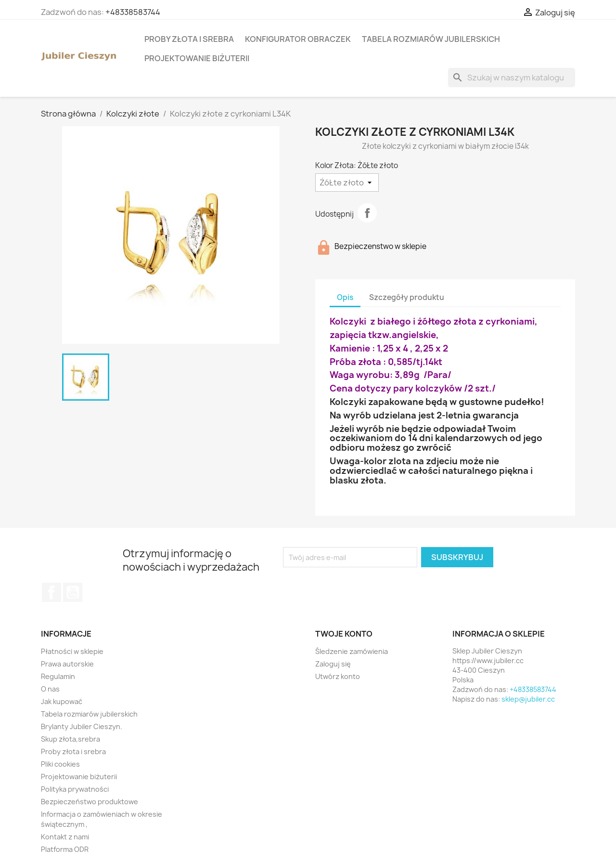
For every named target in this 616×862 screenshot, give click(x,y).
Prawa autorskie (67, 664)
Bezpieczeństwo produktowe (90, 802)
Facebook (51, 592)
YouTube (73, 592)
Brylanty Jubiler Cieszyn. (82, 726)
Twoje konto (344, 634)
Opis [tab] (345, 297)
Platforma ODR (65, 849)
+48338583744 (133, 12)
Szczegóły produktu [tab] (407, 297)
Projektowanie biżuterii (197, 58)
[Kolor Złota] (347, 183)
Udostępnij (367, 213)
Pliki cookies (60, 764)
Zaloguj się (333, 664)
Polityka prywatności (75, 789)
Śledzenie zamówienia (352, 651)
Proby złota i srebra (189, 39)
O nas (50, 689)
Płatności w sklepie (72, 651)
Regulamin (58, 676)
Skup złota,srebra (71, 739)
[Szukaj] (512, 78)
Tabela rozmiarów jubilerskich (431, 39)
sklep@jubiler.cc (528, 699)
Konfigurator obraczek (298, 39)
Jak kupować (62, 701)
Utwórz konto (338, 676)
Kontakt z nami (65, 837)
